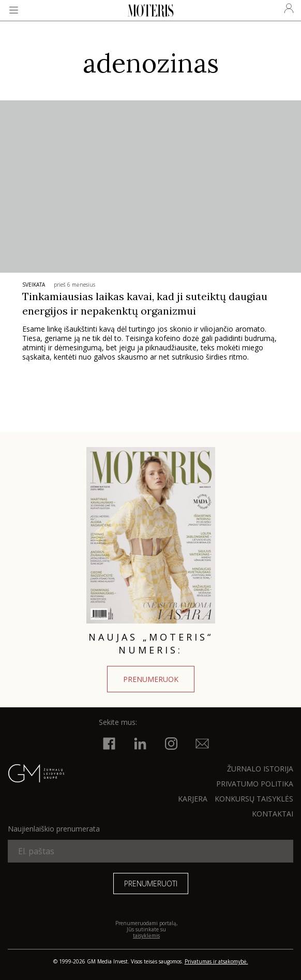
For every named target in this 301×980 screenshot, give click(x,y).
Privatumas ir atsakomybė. (216, 961)
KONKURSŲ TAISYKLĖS (254, 799)
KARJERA (193, 799)
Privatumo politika (255, 784)
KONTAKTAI (273, 814)
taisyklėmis (146, 936)
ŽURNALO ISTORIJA (260, 769)
